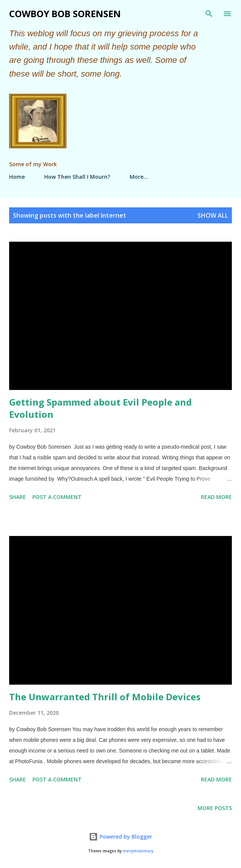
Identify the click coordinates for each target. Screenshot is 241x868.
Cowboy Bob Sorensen (65, 14)
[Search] (209, 14)
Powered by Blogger (120, 837)
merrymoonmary (138, 851)
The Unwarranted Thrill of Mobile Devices (105, 697)
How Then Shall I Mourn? (77, 177)
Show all (213, 215)
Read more (216, 497)
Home (17, 177)
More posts (215, 808)
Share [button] (18, 497)
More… (139, 177)
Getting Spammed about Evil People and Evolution (100, 408)
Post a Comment (57, 497)
